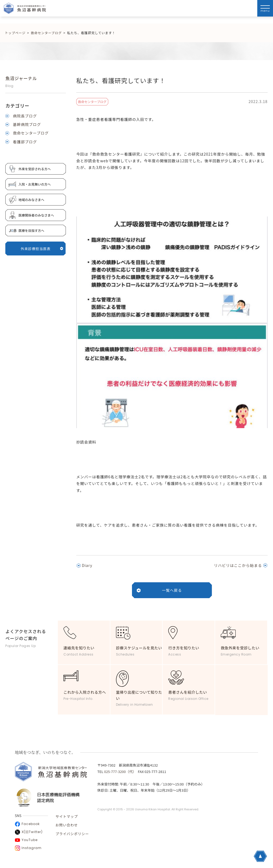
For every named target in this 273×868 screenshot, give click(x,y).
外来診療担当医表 (42, 249)
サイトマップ (67, 816)
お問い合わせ (67, 825)
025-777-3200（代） (119, 772)
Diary (87, 565)
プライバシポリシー (72, 834)
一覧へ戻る (172, 590)
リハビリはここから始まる (238, 565)
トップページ (15, 33)
